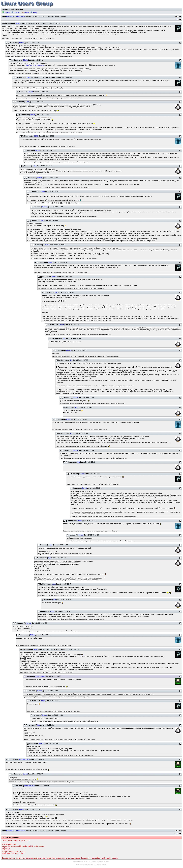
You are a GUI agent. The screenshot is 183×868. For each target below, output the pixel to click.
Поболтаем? (20, 16)
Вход (33, 13)
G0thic (25, 60)
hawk (18, 23)
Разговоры (10, 16)
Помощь (16, 13)
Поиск (25, 13)
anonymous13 (40, 676)
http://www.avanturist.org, (35, 65)
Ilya (28, 102)
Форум (6, 13)
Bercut (22, 43)
